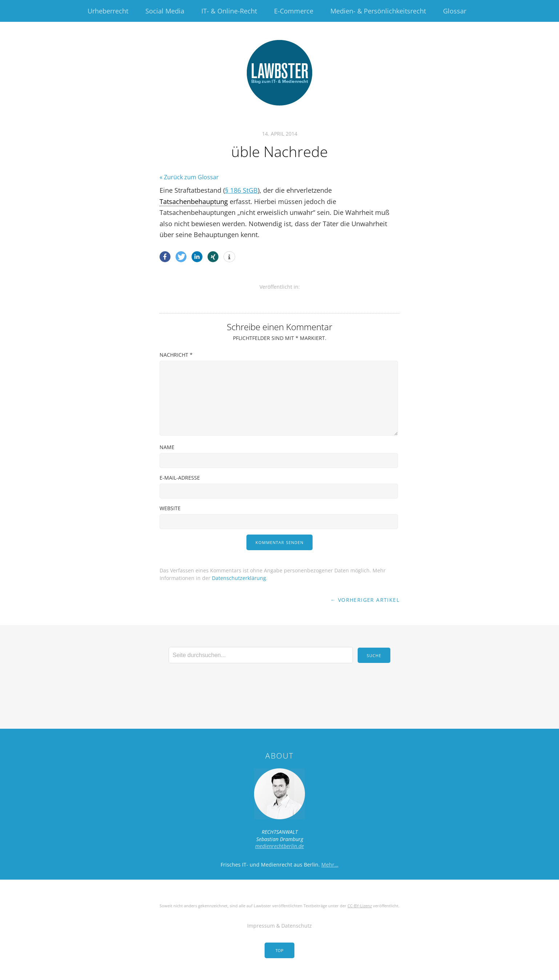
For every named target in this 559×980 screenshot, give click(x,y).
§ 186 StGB (241, 190)
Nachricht (176, 355)
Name (167, 447)
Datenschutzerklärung (239, 578)
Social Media (165, 11)
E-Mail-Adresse (180, 478)
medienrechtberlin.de (279, 846)
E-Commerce (294, 11)
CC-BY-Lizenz (360, 906)
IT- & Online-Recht (229, 11)
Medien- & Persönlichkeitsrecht (378, 11)
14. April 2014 (280, 134)
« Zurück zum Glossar (189, 177)
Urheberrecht (108, 11)
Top (279, 950)
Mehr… (330, 865)
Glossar (455, 11)
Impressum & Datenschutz (279, 926)
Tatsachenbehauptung (194, 201)
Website (170, 508)
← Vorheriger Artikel (365, 600)
